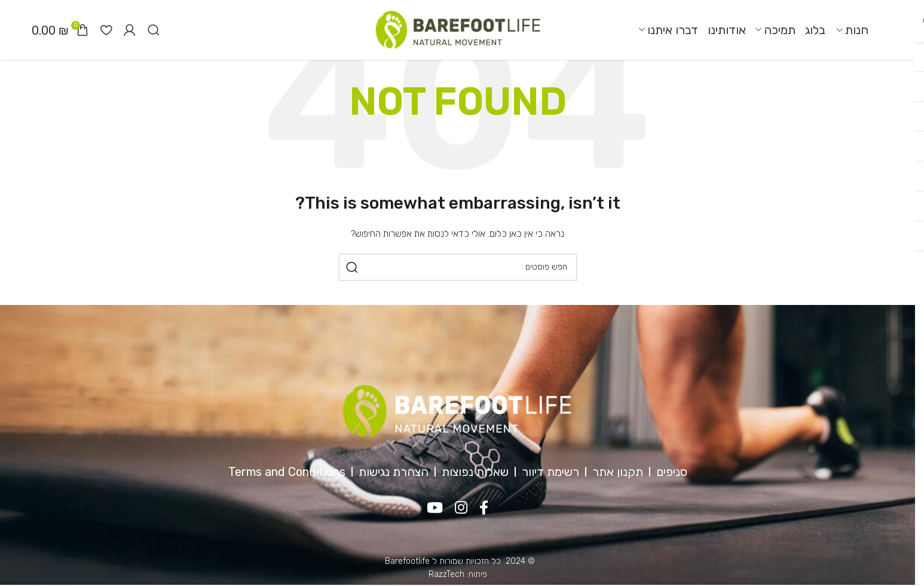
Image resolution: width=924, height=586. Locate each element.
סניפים (672, 472)
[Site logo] (458, 30)
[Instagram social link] (461, 508)
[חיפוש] (154, 30)
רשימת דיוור (550, 472)
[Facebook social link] (484, 508)
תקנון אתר (618, 472)
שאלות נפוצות (475, 472)
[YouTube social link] (435, 508)
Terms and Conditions (287, 472)
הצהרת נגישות (394, 472)
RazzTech (446, 574)
